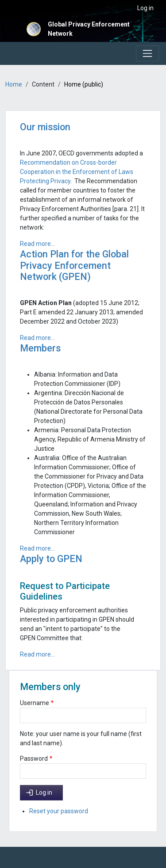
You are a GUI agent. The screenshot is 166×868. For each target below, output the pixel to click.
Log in (145, 8)
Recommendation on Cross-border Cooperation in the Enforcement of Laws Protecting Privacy (77, 172)
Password (34, 759)
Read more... (37, 244)
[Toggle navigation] (147, 53)
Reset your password (59, 811)
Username (35, 703)
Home (14, 84)
